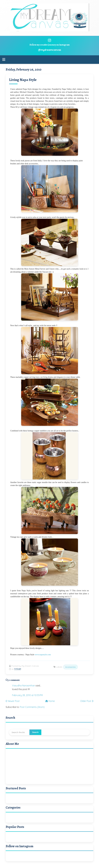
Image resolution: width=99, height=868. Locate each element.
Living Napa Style (23, 80)
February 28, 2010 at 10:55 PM (27, 695)
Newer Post (13, 701)
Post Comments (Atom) (32, 707)
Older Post (87, 701)
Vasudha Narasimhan (24, 686)
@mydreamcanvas (50, 50)
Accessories (70, 667)
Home (50, 701)
